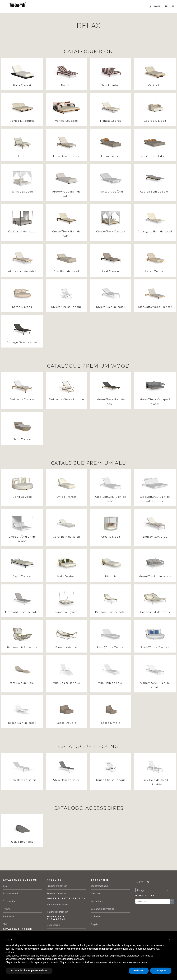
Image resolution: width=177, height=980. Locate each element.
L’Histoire (96, 893)
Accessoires (8, 916)
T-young (7, 909)
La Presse (96, 916)
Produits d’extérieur (57, 886)
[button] (166, 6)
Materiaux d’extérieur (58, 904)
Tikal (5, 924)
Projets (95, 924)
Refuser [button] (139, 970)
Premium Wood (10, 893)
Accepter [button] (161, 970)
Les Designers (98, 901)
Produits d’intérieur (57, 893)
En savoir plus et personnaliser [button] (29, 970)
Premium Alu (9, 901)
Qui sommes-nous (100, 886)
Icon (5, 886)
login (142, 882)
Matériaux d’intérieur (57, 912)
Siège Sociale (53, 925)
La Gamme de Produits (102, 909)
